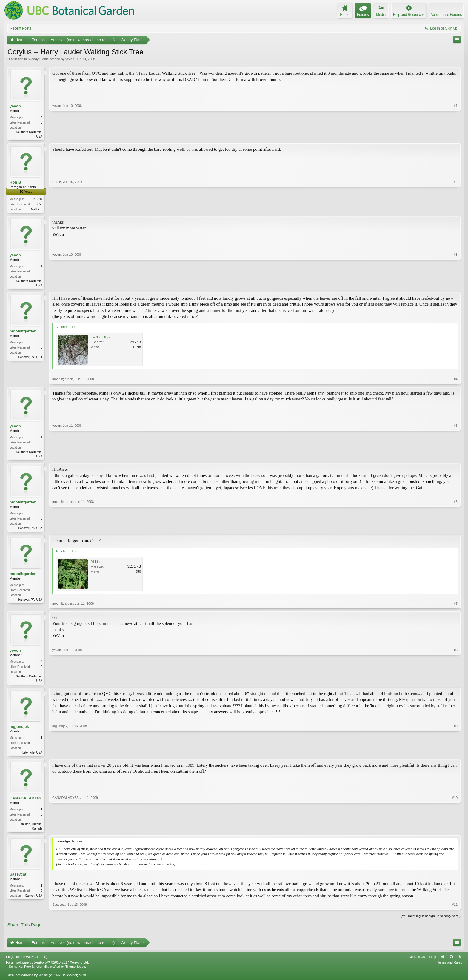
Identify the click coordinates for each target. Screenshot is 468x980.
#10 (455, 832)
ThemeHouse (75, 971)
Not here (37, 210)
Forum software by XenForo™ (47, 967)
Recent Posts (20, 28)
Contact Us (417, 961)
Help (433, 961)
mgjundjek (19, 730)
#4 (456, 381)
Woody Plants (39, 59)
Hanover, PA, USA (30, 359)
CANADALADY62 (25, 802)
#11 (455, 909)
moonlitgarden (23, 333)
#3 (456, 286)
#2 (456, 209)
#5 (456, 457)
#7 (456, 606)
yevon (70, 59)
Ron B (15, 183)
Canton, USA (34, 900)
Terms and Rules (450, 967)
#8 (456, 683)
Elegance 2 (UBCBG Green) (27, 961)
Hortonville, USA (31, 756)
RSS (460, 961)
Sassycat (18, 879)
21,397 (38, 200)
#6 (456, 530)
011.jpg (96, 565)
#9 (456, 755)
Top (451, 961)
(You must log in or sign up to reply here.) (431, 921)
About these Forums (446, 15)
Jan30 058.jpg (101, 339)
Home (443, 961)
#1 (456, 136)
